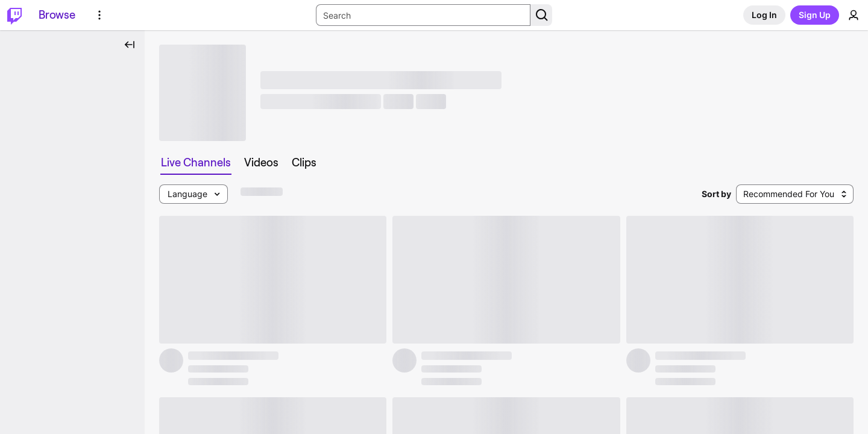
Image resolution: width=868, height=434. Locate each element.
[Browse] (57, 15)
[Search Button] (541, 15)
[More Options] (99, 15)
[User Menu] (854, 15)
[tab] (196, 163)
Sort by (716, 194)
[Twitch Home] (14, 15)
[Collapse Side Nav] (130, 45)
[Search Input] (423, 15)
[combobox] (795, 194)
